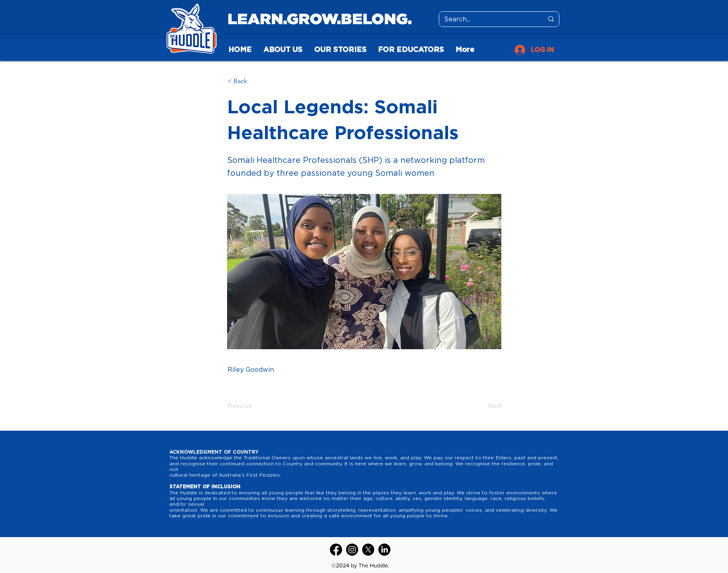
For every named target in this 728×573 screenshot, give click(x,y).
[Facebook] (336, 550)
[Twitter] (368, 550)
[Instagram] (352, 550)
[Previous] (254, 406)
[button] (254, 81)
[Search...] (488, 20)
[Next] (482, 406)
